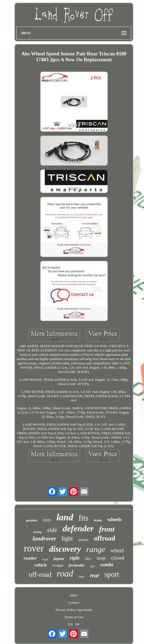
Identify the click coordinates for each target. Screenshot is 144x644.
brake (98, 520)
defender (78, 528)
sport (112, 574)
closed (118, 558)
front (107, 529)
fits (84, 518)
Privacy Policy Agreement (74, 610)
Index (74, 595)
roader (30, 558)
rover (34, 548)
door (82, 577)
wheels (115, 519)
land (65, 517)
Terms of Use (74, 617)
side (52, 530)
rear (95, 575)
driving (37, 532)
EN (70, 624)
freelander (77, 565)
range (96, 549)
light (67, 538)
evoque (58, 565)
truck (45, 559)
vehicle (41, 565)
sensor (84, 540)
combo (107, 565)
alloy (88, 559)
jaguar (59, 558)
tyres (47, 520)
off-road (40, 574)
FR (77, 624)
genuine (32, 520)
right (75, 558)
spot (93, 566)
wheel (117, 550)
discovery (65, 549)
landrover (44, 538)
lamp (101, 558)
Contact (74, 602)
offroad (105, 538)
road (65, 574)
